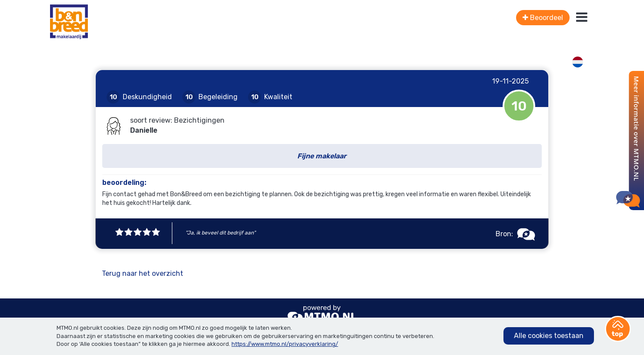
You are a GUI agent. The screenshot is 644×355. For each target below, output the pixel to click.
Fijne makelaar (322, 156)
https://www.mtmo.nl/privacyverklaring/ (285, 344)
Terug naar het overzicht (143, 273)
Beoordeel (543, 18)
